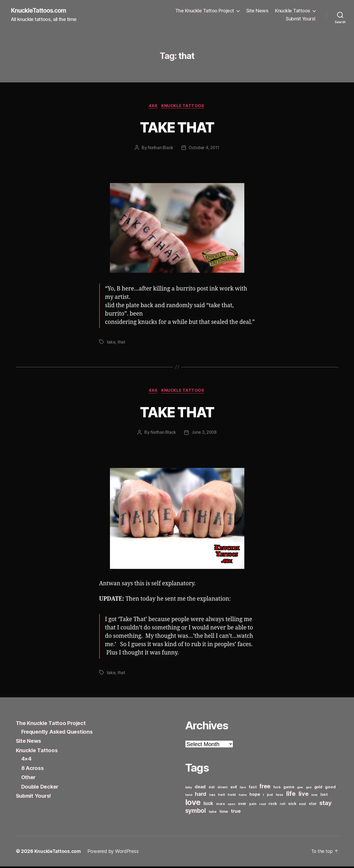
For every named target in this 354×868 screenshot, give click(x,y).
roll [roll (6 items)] (283, 805)
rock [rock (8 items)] (273, 805)
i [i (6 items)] (263, 796)
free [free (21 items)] (265, 788)
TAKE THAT (177, 127)
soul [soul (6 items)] (302, 805)
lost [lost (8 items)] (324, 796)
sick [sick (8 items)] (292, 805)
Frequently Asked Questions (60, 733)
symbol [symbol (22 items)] (196, 812)
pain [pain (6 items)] (253, 805)
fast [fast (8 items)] (253, 788)
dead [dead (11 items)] (200, 788)
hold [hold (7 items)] (232, 796)
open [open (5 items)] (231, 806)
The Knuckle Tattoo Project (205, 11)
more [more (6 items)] (221, 805)
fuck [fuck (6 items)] (277, 789)
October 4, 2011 (204, 149)
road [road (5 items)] (262, 806)
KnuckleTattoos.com (41, 11)
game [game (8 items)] (289, 788)
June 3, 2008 (204, 434)
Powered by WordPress (114, 853)
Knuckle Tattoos (293, 11)
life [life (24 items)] (291, 795)
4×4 (27, 760)
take (111, 343)
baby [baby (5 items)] (189, 789)
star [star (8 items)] (313, 805)
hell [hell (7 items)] (221, 796)
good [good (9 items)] (330, 788)
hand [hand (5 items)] (189, 797)
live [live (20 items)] (304, 795)
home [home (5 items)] (243, 797)
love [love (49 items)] (193, 804)
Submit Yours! (301, 19)
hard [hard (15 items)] (201, 796)
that (122, 343)
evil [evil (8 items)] (234, 788)
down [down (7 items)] (222, 789)
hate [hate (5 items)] (212, 797)
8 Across (33, 769)
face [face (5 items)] (243, 789)
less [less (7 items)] (280, 796)
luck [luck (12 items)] (208, 805)
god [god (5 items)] (309, 789)
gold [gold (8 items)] (318, 788)
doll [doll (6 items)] (212, 789)
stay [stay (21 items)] (325, 804)
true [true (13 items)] (236, 813)
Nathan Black (160, 149)
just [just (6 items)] (270, 796)
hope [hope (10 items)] (255, 796)
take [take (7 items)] (213, 813)
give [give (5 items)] (300, 789)
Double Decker (41, 788)
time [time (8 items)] (224, 813)
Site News (257, 11)
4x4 (153, 107)
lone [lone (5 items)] (314, 797)
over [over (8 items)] (242, 805)
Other (29, 779)
